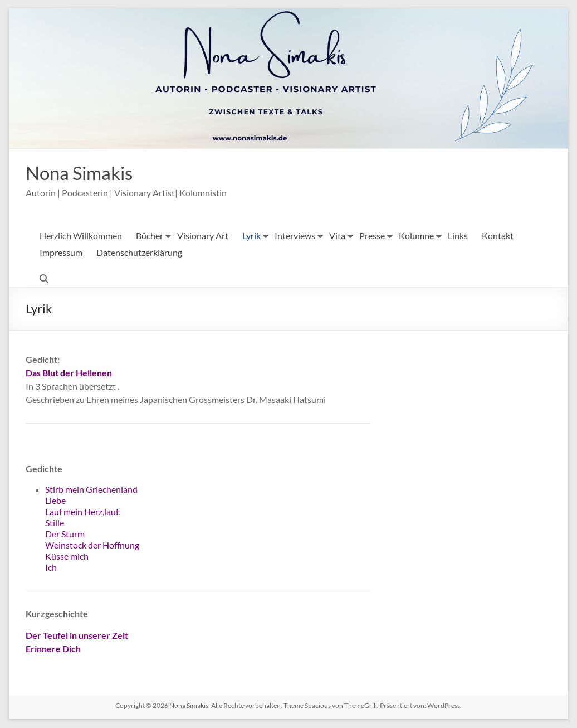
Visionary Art (203, 236)
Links (458, 236)
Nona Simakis (85, 173)
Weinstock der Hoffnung (92, 545)
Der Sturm (65, 534)
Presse (372, 236)
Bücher (150, 236)
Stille (55, 523)
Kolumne (416, 236)
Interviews (295, 236)
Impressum (61, 253)
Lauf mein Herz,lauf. (82, 512)
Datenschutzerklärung (139, 253)
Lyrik (251, 236)
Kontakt (498, 236)
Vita (337, 236)
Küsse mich (67, 557)
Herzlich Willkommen (81, 236)
